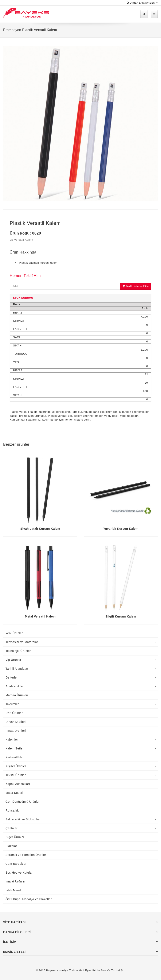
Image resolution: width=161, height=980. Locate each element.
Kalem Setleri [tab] (81, 748)
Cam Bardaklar (16, 864)
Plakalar (11, 846)
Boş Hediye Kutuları (19, 873)
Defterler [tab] (81, 677)
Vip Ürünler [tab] (81, 660)
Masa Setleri (14, 793)
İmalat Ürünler (15, 881)
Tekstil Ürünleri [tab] (81, 775)
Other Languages (142, 3)
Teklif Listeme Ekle (136, 286)
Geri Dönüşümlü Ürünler (23, 802)
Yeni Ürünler (14, 633)
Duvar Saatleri (16, 722)
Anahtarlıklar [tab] (81, 686)
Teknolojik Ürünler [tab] (81, 651)
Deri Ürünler (14, 713)
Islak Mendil (14, 890)
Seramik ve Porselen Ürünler (26, 855)
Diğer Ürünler (15, 837)
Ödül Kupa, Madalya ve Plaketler (29, 899)
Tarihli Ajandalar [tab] (81, 669)
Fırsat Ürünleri (16, 731)
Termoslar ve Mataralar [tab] (81, 642)
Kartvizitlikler (15, 757)
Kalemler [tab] (81, 740)
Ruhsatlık (12, 810)
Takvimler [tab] (81, 704)
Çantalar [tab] (81, 828)
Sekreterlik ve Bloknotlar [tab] (81, 819)
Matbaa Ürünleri (17, 695)
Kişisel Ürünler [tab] (81, 766)
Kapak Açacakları (18, 784)
